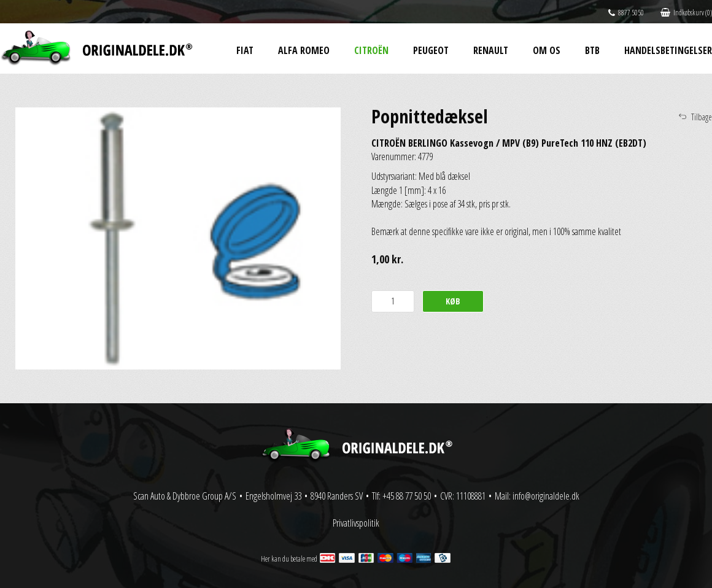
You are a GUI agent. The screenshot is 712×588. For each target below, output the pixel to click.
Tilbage (702, 117)
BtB (592, 50)
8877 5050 (626, 13)
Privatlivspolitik (356, 523)
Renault (491, 50)
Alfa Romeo (304, 50)
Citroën (371, 50)
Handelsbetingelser (668, 50)
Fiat (245, 50)
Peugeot (431, 50)
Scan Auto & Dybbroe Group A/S (185, 496)
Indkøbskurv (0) (686, 13)
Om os (547, 50)
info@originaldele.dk (546, 496)
